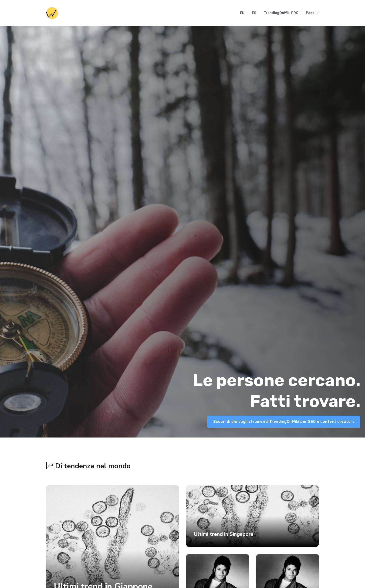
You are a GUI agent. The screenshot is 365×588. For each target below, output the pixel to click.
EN (242, 13)
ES (254, 13)
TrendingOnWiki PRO (281, 13)
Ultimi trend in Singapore (224, 534)
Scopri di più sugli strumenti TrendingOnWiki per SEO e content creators (284, 422)
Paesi (311, 13)
